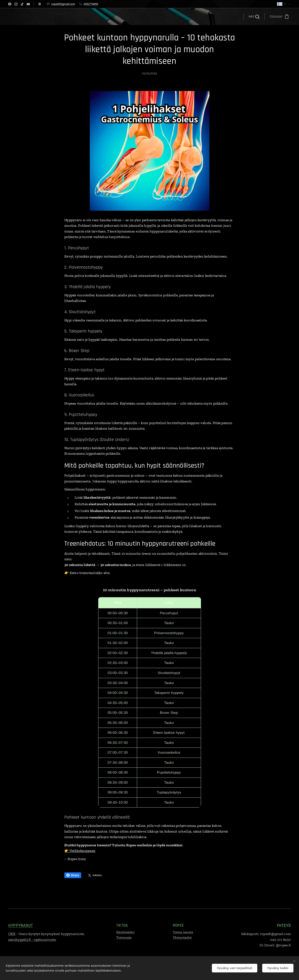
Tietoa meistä (183, 932)
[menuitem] (74, 17)
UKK (12, 934)
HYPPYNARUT (21, 926)
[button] (254, 17)
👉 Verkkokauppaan (80, 851)
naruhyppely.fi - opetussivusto (32, 940)
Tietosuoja (124, 937)
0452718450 (91, 4)
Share (73, 875)
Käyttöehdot (125, 932)
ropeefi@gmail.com (63, 4)
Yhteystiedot (182, 937)
